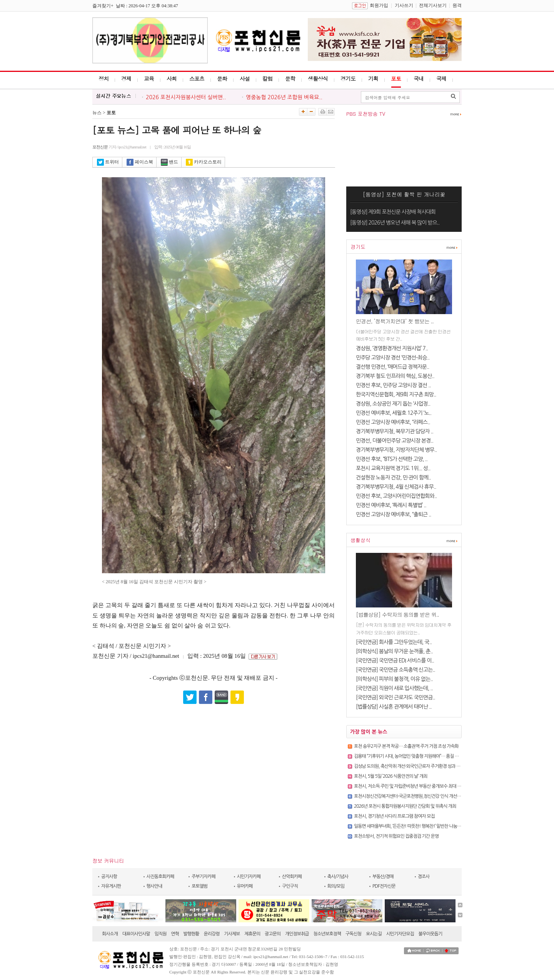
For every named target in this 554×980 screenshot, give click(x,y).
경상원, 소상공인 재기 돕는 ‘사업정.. (393, 404)
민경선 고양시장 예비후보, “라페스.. (393, 422)
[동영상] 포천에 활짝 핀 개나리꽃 (404, 194)
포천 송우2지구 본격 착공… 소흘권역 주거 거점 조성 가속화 (406, 746)
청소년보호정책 (327, 934)
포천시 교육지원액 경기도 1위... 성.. (393, 468)
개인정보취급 (297, 934)
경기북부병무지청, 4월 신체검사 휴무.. (396, 487)
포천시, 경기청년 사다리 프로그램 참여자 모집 (394, 816)
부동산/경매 (383, 877)
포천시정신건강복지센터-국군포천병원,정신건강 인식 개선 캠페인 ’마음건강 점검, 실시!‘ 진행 (435, 796)
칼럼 (267, 78)
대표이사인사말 (136, 934)
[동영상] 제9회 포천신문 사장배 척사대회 (393, 212)
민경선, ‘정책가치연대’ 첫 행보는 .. (395, 321)
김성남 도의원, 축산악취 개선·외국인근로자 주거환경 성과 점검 (409, 766)
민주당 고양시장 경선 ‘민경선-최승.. (393, 358)
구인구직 (290, 886)
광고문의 (273, 934)
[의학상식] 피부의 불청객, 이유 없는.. (394, 679)
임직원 (161, 934)
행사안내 (154, 886)
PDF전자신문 (384, 886)
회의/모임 (336, 886)
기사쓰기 (404, 5)
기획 (373, 78)
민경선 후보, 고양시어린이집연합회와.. (396, 496)
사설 (245, 78)
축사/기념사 (338, 877)
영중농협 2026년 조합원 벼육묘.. (284, 97)
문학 (290, 78)
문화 (222, 78)
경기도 (348, 78)
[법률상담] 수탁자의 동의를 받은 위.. (397, 614)
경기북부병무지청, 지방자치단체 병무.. (396, 450)
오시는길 (374, 934)
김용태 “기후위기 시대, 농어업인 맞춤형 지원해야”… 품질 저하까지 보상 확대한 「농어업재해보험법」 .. (442, 756)
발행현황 (191, 934)
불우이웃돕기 (431, 934)
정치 (103, 78)
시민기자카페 (249, 877)
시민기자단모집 (400, 934)
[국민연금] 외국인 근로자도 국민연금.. (395, 697)
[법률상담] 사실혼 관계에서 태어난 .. (394, 707)
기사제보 (232, 934)
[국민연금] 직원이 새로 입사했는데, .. (394, 688)
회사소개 (110, 934)
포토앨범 (199, 886)
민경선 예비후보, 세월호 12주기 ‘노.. (394, 413)
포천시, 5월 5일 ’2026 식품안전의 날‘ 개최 (391, 776)
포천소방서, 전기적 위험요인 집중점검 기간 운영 (396, 836)
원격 (457, 5)
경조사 (424, 877)
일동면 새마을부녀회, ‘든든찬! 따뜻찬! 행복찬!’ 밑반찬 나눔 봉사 (410, 826)
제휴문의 (252, 934)
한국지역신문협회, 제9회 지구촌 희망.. (396, 394)
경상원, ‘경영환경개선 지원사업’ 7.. (392, 348)
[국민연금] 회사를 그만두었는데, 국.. (394, 642)
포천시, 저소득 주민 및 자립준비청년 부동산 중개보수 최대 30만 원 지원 (417, 786)
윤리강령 (211, 934)
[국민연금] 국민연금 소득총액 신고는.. (395, 670)
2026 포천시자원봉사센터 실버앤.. (186, 97)
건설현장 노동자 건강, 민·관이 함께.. (393, 478)
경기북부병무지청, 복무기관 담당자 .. (395, 431)
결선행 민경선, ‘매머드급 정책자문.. (392, 367)
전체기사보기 (433, 5)
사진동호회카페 (160, 877)
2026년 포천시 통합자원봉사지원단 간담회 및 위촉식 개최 (405, 806)
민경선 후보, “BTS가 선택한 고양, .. (392, 459)
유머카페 (245, 886)
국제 (441, 78)
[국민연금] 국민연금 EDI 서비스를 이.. (395, 661)
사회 (172, 78)
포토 (396, 78)
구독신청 (353, 934)
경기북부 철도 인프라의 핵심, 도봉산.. (395, 376)
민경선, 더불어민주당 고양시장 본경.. (395, 441)
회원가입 (379, 5)
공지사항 (109, 877)
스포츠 (197, 78)
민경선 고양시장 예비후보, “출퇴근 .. (394, 514)
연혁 (175, 934)
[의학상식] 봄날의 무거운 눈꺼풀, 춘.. (394, 651)
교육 (149, 78)
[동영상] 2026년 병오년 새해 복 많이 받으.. (395, 223)
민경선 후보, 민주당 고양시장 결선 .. (393, 385)
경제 (126, 78)
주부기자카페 (204, 877)
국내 (419, 78)
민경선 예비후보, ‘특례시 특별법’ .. (391, 505)
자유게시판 (111, 886)
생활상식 (318, 78)
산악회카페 (292, 877)
